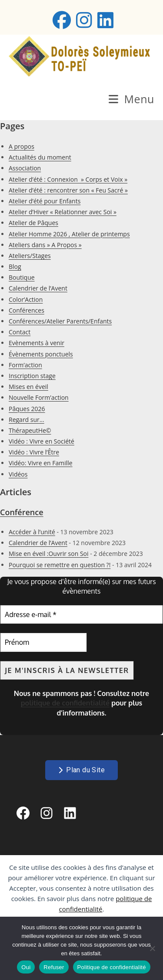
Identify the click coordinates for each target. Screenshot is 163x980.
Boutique (22, 277)
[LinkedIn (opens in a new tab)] (104, 20)
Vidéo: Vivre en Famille (41, 463)
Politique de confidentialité (112, 967)
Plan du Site (81, 770)
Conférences (27, 310)
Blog (15, 266)
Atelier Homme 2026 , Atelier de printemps (69, 234)
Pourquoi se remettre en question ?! (60, 565)
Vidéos (18, 474)
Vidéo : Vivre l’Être (34, 452)
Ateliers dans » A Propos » (45, 245)
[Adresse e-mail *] (81, 614)
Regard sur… (27, 420)
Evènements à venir (37, 343)
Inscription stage (32, 376)
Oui (26, 967)
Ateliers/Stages (30, 256)
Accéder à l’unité (32, 532)
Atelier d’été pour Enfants (45, 201)
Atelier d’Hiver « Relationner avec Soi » (63, 212)
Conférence (22, 512)
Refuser (54, 967)
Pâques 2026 (27, 409)
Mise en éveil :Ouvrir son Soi (49, 554)
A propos (22, 146)
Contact (20, 332)
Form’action (25, 365)
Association (25, 168)
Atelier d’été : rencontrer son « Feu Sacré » (68, 190)
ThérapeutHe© (30, 430)
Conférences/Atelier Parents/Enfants (60, 321)
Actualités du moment (40, 157)
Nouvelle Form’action (39, 397)
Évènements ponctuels (41, 354)
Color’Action (26, 299)
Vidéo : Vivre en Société (42, 441)
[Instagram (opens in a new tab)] (84, 20)
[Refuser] (152, 948)
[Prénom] (43, 642)
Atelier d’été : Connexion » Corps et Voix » (68, 179)
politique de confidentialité (65, 703)
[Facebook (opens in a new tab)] (62, 20)
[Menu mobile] (131, 99)
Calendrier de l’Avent (38, 288)
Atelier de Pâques (33, 223)
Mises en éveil (28, 387)
